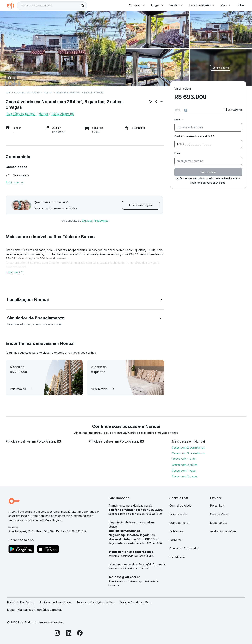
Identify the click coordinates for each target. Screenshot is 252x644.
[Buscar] (82, 6)
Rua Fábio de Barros (68, 92)
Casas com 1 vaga (184, 471)
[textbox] (52, 6)
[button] (85, 300)
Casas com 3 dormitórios (188, 453)
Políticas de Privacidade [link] (55, 602)
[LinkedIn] (69, 634)
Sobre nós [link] (176, 531)
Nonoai (48, 92)
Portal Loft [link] (217, 505)
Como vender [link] (178, 514)
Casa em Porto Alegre (27, 92)
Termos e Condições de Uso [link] (95, 602)
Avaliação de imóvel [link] (223, 531)
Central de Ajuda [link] (180, 505)
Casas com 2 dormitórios (188, 447)
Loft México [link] (177, 557)
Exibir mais (14, 182)
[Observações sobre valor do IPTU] (186, 110)
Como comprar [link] (180, 523)
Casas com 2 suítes (185, 465)
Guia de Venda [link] (220, 514)
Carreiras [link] (175, 540)
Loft (8, 92)
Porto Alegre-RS (63, 114)
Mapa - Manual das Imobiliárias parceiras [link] (35, 610)
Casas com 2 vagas (185, 476)
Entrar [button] (241, 5)
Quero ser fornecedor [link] (184, 548)
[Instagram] (57, 634)
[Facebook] (80, 634)
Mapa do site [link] (219, 523)
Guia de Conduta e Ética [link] (136, 602)
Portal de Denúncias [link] (21, 602)
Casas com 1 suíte (184, 459)
